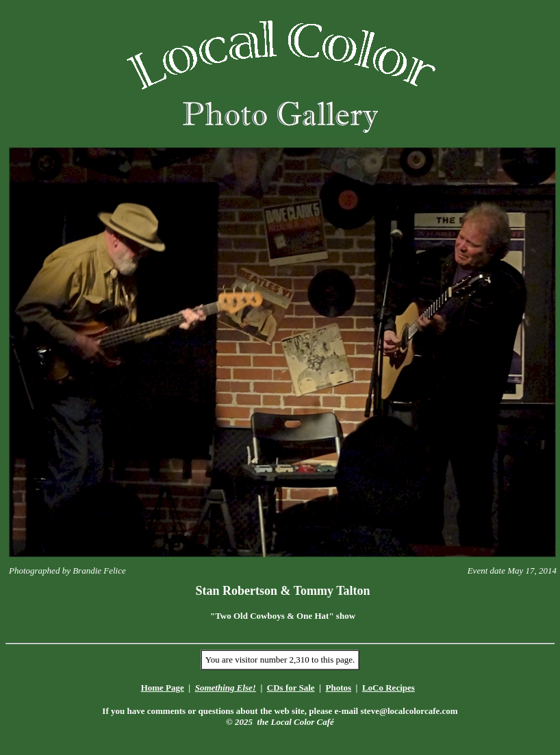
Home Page (163, 688)
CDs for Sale (291, 688)
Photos (338, 688)
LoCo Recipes (389, 688)
